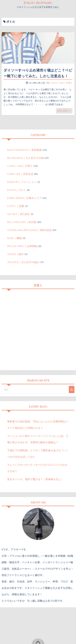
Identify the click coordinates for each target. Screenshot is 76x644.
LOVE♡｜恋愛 (16, 206)
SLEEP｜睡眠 (14, 238)
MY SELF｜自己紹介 (19, 214)
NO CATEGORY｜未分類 (22, 222)
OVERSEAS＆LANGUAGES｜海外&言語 (29, 230)
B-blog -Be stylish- (38, 3)
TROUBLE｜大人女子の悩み (23, 262)
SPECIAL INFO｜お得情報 (22, 246)
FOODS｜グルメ (17, 190)
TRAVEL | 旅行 (15, 254)
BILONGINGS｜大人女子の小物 (25, 158)
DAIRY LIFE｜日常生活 (20, 174)
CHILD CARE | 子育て (61, 83)
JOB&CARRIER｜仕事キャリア (24, 198)
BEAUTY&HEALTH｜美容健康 (24, 150)
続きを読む (64, 111)
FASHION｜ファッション (22, 182)
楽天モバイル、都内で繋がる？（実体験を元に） (35, 479)
